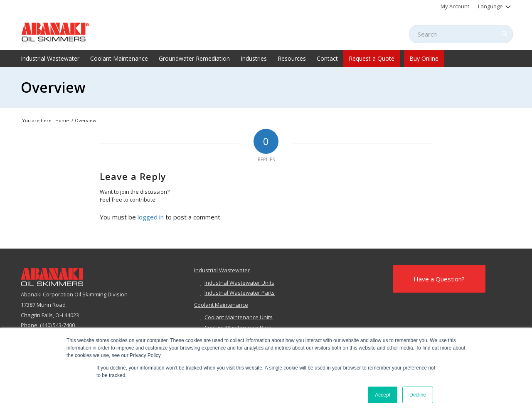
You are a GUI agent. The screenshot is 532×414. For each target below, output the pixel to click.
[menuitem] (455, 6)
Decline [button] (418, 395)
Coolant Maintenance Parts (239, 328)
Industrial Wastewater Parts (240, 293)
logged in (151, 217)
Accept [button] (383, 395)
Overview (53, 87)
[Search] (461, 34)
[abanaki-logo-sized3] (55, 31)
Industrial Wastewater (222, 270)
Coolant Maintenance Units (239, 317)
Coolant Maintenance (221, 305)
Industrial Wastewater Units (239, 283)
